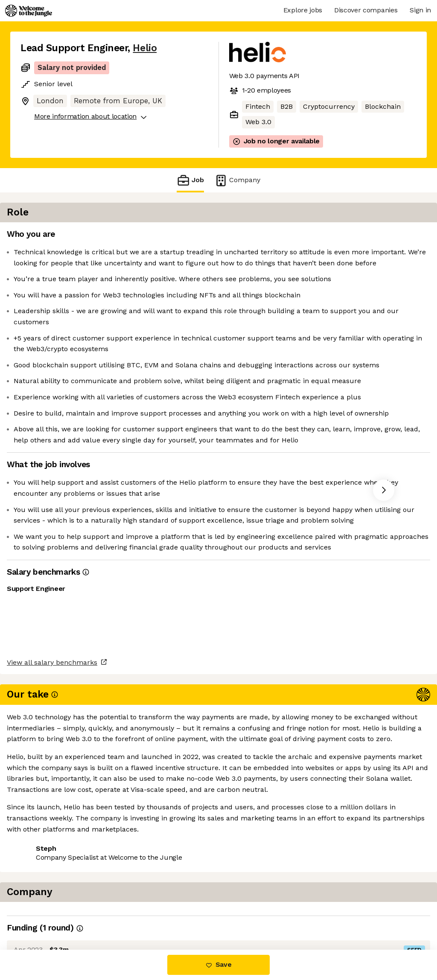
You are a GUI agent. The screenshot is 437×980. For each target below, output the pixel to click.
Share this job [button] (44, 914)
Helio (145, 48)
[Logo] (29, 11)
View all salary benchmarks (62, 881)
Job (190, 180)
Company (237, 180)
